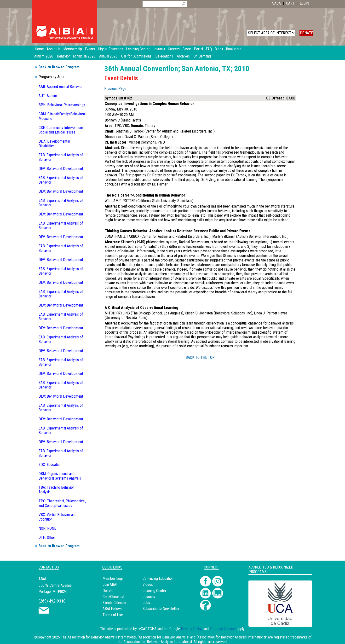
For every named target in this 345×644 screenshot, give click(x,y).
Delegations (164, 56)
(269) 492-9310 (52, 601)
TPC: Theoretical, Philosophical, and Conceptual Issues (62, 503)
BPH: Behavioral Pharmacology (62, 105)
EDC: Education (50, 465)
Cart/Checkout (113, 597)
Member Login (113, 578)
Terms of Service (223, 629)
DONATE (306, 33)
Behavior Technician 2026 (76, 56)
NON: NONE (47, 528)
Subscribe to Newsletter (161, 609)
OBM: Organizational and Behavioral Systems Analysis (60, 476)
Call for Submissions (136, 56)
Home (39, 49)
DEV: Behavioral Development (61, 169)
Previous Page (115, 89)
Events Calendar (115, 603)
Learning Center (154, 591)
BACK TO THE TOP (200, 357)
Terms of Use (113, 615)
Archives (183, 56)
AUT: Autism (48, 96)
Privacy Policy (192, 629)
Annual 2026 (108, 56)
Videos (148, 584)
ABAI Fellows (112, 609)
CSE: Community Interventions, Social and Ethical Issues (61, 130)
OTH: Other (47, 537)
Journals (149, 597)
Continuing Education (158, 578)
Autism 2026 (44, 56)
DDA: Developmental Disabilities (54, 144)
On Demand (202, 56)
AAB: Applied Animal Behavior (61, 87)
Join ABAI (110, 584)
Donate (108, 591)
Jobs (146, 603)
